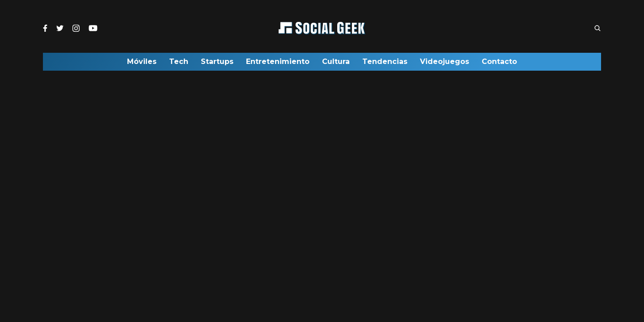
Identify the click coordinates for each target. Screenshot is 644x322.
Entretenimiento (278, 64)
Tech (179, 64)
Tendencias (385, 64)
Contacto (499, 64)
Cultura (336, 64)
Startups (217, 64)
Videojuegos (445, 64)
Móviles (142, 64)
